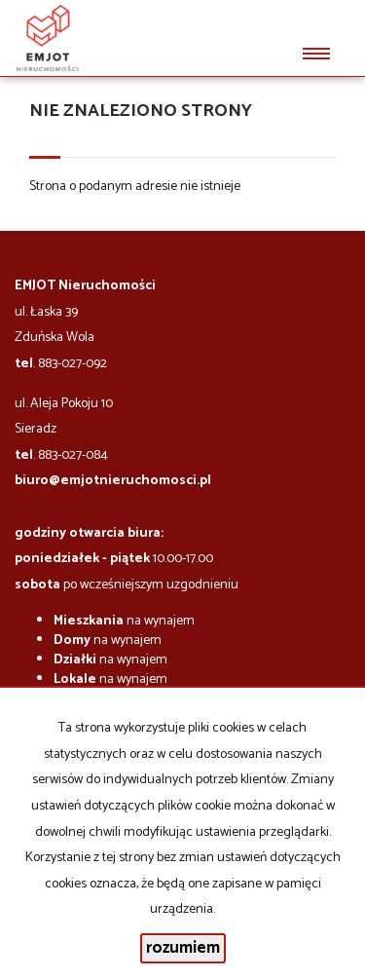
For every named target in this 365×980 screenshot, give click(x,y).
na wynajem (124, 621)
